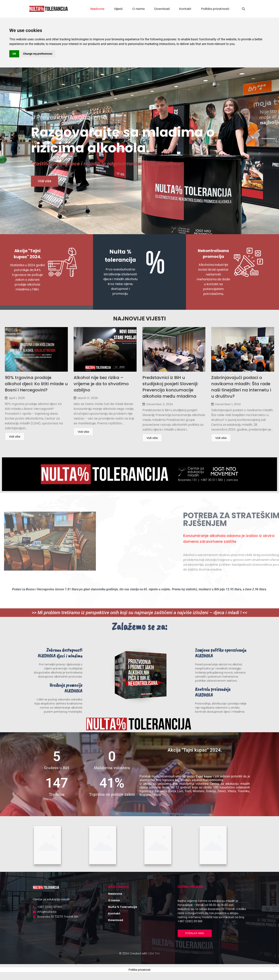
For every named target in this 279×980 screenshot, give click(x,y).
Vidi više (15, 436)
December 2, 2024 (160, 404)
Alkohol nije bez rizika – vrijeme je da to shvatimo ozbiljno (101, 384)
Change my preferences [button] (38, 54)
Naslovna (115, 894)
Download (116, 920)
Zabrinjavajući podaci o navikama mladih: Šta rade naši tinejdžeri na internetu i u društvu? (241, 387)
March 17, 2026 (88, 398)
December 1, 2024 (228, 404)
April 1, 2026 (17, 398)
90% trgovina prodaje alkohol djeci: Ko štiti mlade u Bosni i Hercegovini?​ (36, 384)
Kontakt (114, 914)
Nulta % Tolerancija (123, 907)
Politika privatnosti (140, 970)
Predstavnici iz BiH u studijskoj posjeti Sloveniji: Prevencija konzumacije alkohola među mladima (170, 387)
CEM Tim (154, 953)
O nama (114, 900)
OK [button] (14, 54)
